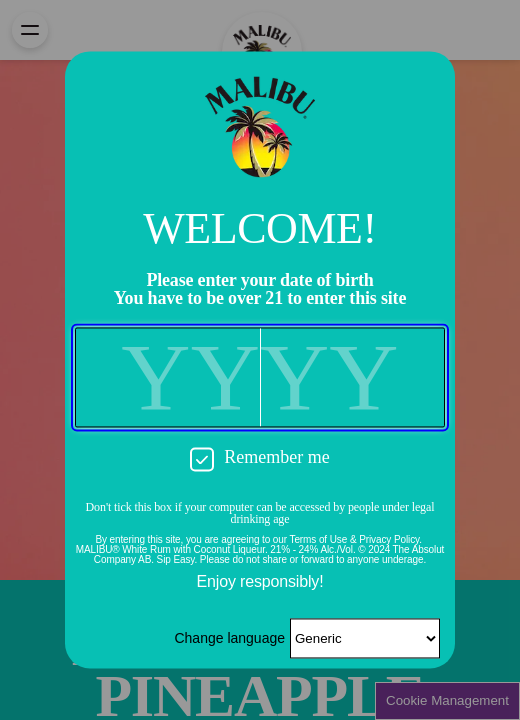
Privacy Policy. (390, 540)
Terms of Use (319, 540)
